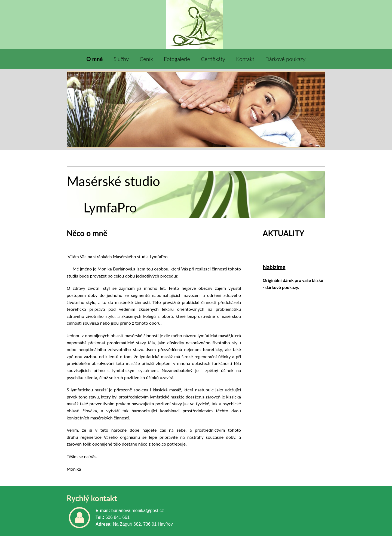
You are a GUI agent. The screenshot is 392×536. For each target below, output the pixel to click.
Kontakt (245, 59)
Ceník (146, 59)
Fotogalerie (177, 59)
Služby (121, 59)
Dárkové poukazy (285, 59)
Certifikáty (213, 59)
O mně (95, 59)
